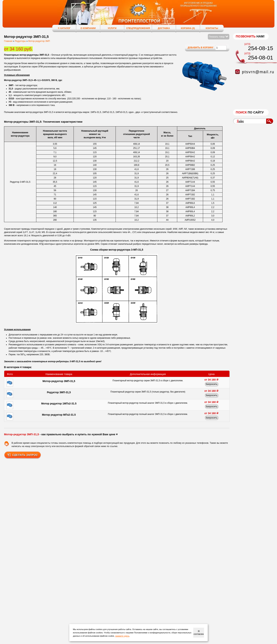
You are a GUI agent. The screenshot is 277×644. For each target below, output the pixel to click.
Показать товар (219, 37)
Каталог (64, 28)
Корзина (188, 28)
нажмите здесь (122, 636)
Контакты (212, 28)
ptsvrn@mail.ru (258, 72)
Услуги (112, 28)
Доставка (164, 28)
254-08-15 (261, 48)
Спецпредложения (138, 28)
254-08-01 (261, 58)
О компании (88, 28)
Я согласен (199, 633)
